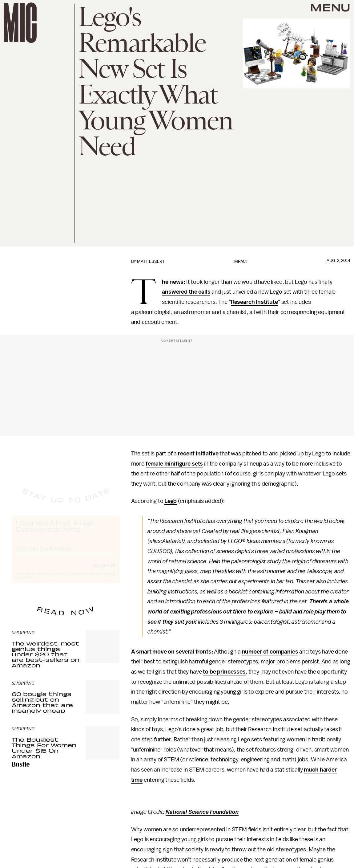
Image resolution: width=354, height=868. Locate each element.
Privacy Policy (24, 583)
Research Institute (254, 302)
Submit (104, 571)
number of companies (270, 652)
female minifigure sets (174, 464)
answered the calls (186, 292)
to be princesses (224, 672)
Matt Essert (151, 261)
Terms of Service (98, 580)
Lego (170, 501)
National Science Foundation (202, 812)
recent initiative (198, 454)
